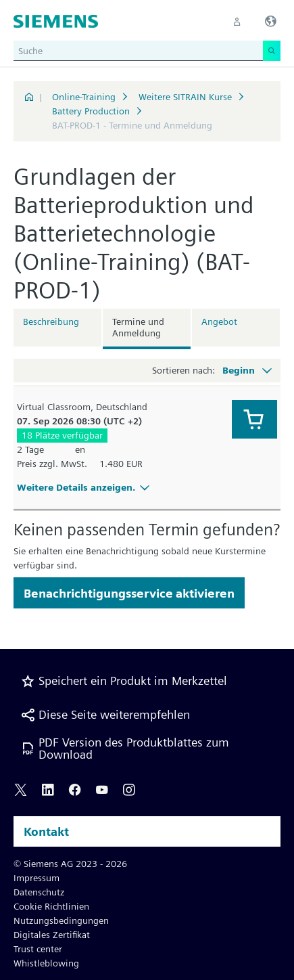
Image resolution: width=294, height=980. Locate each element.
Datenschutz (39, 892)
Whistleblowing (46, 963)
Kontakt (46, 831)
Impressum (36, 878)
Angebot (219, 321)
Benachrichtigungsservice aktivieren (129, 593)
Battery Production (91, 111)
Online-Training (84, 97)
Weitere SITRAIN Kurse (185, 97)
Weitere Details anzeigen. (85, 487)
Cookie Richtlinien (51, 906)
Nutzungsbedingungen (61, 920)
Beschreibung (51, 321)
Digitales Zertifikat (52, 935)
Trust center (38, 949)
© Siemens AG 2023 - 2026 (70, 864)
